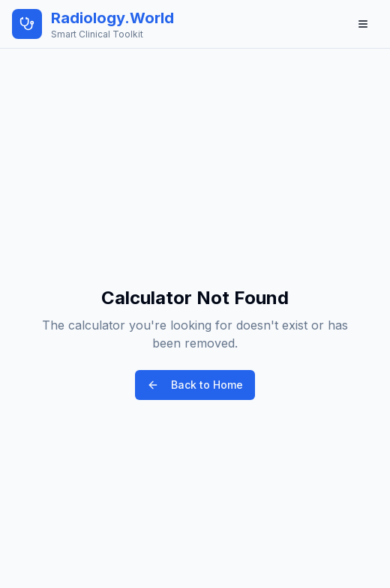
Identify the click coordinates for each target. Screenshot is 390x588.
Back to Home (195, 385)
